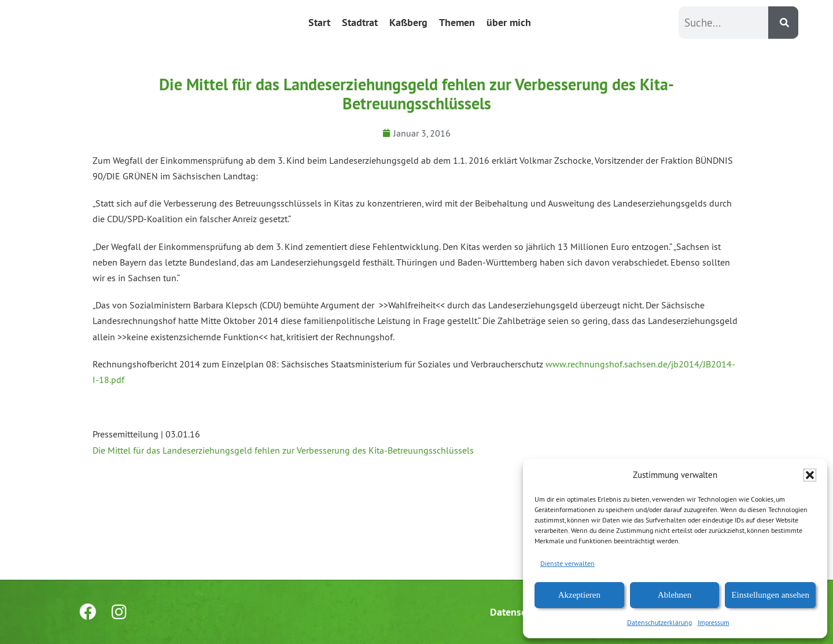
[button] (810, 475)
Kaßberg (408, 22)
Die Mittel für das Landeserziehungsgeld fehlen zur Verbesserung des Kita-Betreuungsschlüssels (283, 450)
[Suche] (783, 23)
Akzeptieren (579, 595)
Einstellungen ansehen (770, 595)
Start (319, 22)
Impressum (714, 622)
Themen (457, 22)
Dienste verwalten (567, 563)
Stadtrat (360, 22)
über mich (509, 22)
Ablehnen (674, 595)
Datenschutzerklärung (659, 622)
